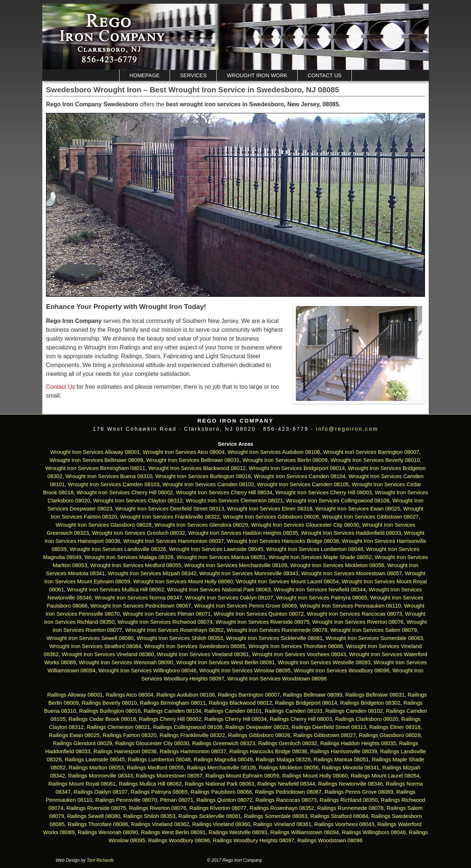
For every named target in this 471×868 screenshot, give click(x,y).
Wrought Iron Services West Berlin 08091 (226, 662)
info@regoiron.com (347, 429)
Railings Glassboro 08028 (390, 735)
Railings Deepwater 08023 (257, 727)
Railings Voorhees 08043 (344, 824)
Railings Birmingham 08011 (173, 703)
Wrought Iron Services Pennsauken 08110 (350, 606)
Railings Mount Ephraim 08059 (242, 776)
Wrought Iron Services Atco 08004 (184, 452)
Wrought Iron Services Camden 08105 (303, 484)
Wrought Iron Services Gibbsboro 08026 (271, 517)
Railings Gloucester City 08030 (152, 743)
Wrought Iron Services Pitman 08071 (167, 614)
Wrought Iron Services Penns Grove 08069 (245, 606)
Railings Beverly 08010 (109, 703)
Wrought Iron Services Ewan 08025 (358, 509)
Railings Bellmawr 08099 (313, 695)
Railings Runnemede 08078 (350, 808)
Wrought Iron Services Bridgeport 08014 (297, 468)
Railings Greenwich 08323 (224, 743)
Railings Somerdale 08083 (276, 816)
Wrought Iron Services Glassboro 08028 (103, 525)
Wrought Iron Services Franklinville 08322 (170, 517)
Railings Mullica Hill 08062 (150, 784)
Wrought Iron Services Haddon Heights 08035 (243, 533)
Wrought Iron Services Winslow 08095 (245, 670)
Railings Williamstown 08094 (304, 832)
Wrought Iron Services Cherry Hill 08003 (323, 492)
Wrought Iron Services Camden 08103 (114, 484)
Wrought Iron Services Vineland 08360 (108, 654)
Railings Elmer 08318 (395, 727)
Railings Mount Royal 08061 (82, 784)
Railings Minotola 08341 (350, 768)
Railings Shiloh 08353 (149, 816)
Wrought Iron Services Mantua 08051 (221, 557)
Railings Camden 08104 (172, 711)
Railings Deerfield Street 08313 (329, 727)
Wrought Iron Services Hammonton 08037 (173, 541)
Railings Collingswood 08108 (188, 727)
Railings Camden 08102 (354, 711)
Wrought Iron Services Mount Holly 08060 (183, 581)
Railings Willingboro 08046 (374, 832)
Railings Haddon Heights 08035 (358, 743)
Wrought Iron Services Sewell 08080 (90, 638)
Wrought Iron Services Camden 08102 (208, 484)
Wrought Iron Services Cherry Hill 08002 (125, 492)
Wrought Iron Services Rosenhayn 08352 (174, 630)
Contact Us (325, 75)
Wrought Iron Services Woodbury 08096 (341, 670)
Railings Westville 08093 (238, 832)
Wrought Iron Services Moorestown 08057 (352, 573)
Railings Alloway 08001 (74, 695)
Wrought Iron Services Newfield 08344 (320, 590)
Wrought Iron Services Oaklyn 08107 (229, 598)
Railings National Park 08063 (219, 784)
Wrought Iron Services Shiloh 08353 (180, 638)
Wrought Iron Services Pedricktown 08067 (141, 606)
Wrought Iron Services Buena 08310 (109, 476)
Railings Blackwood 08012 (240, 703)
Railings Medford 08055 (155, 768)
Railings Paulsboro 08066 (221, 792)
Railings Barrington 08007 (249, 695)
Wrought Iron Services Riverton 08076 (358, 622)
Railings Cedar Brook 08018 (102, 719)
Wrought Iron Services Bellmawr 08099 (96, 460)
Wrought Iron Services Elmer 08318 (270, 509)
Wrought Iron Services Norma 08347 (138, 598)
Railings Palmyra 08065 (159, 792)
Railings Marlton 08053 (96, 768)
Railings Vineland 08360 (221, 824)
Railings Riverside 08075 (96, 808)
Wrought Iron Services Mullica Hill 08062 (116, 590)
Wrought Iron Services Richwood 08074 (165, 622)
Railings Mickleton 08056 (289, 768)
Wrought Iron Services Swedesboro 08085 (195, 646)
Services (193, 75)
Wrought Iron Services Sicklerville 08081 (274, 638)
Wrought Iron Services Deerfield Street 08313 (169, 509)
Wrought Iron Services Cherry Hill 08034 (224, 492)
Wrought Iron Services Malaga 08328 (129, 557)
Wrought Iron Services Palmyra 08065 (321, 598)
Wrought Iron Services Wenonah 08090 (126, 662)
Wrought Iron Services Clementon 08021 (235, 501)
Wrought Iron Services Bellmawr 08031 (193, 460)
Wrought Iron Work (257, 75)
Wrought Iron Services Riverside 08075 (263, 622)
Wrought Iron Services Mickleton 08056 (337, 565)
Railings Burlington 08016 (110, 711)
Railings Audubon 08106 (186, 695)
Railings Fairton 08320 (130, 735)
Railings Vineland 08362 (160, 824)
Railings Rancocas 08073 (286, 800)
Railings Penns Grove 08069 (359, 792)
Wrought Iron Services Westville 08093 (324, 662)
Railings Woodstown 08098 (330, 840)
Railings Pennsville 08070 (126, 800)
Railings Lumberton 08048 (159, 759)
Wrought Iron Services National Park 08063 (219, 590)
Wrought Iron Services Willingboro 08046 (148, 670)
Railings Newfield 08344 (286, 784)
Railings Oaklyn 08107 (101, 792)
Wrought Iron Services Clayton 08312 (138, 501)
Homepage (145, 75)
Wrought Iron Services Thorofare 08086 (296, 646)
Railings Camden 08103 (293, 711)
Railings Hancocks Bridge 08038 (268, 751)
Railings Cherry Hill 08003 (301, 719)
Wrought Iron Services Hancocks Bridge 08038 (283, 541)
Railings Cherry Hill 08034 (235, 719)
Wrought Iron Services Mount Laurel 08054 (287, 581)
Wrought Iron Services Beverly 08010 (375, 460)
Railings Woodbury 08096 (179, 840)
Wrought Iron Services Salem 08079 (374, 630)
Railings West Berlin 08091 (173, 832)
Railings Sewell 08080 (94, 816)
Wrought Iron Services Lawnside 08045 (216, 549)
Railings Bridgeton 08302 (370, 703)
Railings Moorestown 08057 (169, 776)
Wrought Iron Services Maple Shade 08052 (320, 557)
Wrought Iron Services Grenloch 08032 (139, 533)
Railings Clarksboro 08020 (366, 719)
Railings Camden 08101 (233, 711)
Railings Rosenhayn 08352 (282, 808)
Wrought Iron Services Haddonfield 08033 (351, 533)
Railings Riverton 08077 (218, 808)
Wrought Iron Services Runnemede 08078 (277, 630)
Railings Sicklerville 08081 (210, 816)
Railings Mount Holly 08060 (315, 776)
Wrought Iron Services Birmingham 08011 (95, 468)
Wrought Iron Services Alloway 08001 (95, 452)
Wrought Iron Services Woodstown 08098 (277, 679)
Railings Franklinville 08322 (192, 735)
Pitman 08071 (177, 800)
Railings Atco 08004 (130, 695)
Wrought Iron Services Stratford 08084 (95, 646)
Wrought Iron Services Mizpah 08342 (152, 573)
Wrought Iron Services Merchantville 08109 (236, 565)
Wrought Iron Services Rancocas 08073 (355, 614)
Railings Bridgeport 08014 (306, 703)
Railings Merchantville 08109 (221, 768)
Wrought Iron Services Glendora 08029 (201, 525)
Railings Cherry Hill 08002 (170, 719)
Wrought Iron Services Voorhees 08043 (299, 654)
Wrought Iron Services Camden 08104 (300, 476)
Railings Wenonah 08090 (108, 832)
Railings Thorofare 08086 (98, 824)
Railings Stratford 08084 (339, 816)
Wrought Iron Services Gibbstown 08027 (370, 517)
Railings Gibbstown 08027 (325, 735)
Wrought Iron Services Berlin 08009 (285, 460)
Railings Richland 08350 (349, 800)
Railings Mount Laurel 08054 (385, 776)
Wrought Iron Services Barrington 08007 (371, 452)
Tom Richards (100, 860)
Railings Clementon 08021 (118, 727)
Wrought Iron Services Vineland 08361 (203, 654)
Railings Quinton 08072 (224, 800)
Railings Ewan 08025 (74, 735)
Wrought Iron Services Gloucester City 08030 (305, 525)
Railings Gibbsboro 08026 (259, 735)
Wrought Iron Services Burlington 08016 (203, 476)
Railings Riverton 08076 (158, 808)
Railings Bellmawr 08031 (375, 695)
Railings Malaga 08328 (283, 759)
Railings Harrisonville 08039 (344, 751)
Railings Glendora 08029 (82, 743)
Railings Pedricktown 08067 (288, 792)
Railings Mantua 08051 (341, 759)
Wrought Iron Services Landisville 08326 (118, 549)
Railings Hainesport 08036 (125, 751)
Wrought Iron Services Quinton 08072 (259, 614)
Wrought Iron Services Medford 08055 (136, 565)
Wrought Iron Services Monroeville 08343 (249, 573)
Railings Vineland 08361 (282, 824)
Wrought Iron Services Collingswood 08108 (338, 501)
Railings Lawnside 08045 (95, 759)
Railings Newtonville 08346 (350, 784)
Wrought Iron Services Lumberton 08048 (315, 549)
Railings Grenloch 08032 (288, 743)
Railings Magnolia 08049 (223, 759)
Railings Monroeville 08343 (100, 776)
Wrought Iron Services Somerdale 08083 (374, 638)
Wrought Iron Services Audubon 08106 (274, 452)
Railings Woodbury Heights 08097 (253, 840)
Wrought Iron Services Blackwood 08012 (197, 468)
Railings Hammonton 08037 (193, 751)
